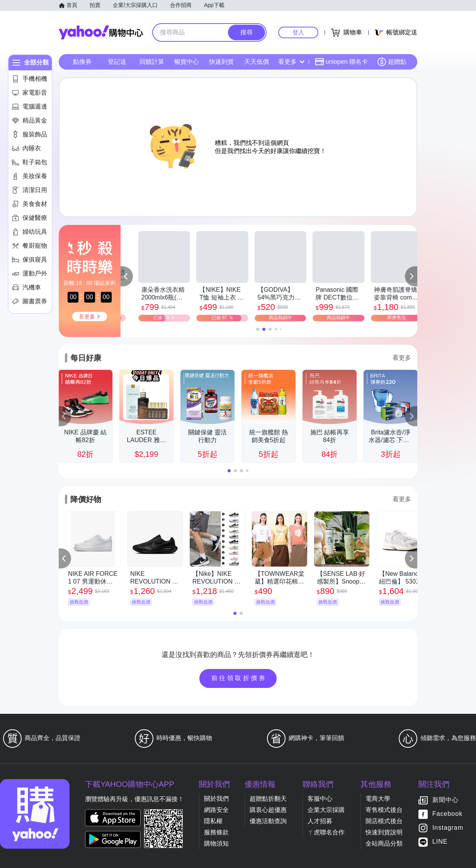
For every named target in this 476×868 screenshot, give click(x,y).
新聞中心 (445, 800)
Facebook (447, 814)
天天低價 (257, 62)
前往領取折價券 (239, 678)
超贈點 (392, 62)
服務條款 (216, 832)
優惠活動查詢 (268, 821)
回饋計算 (152, 62)
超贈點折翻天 (268, 799)
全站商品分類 (384, 843)
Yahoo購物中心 (101, 32)
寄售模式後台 (384, 810)
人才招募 (320, 821)
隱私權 (213, 821)
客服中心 (320, 799)
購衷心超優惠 (268, 810)
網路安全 (216, 810)
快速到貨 (221, 62)
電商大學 (378, 799)
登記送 (117, 62)
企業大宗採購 (326, 810)
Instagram (448, 828)
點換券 (82, 62)
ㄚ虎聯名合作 (326, 832)
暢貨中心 (187, 62)
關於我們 (216, 799)
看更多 (291, 62)
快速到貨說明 (384, 832)
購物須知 (216, 843)
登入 (298, 32)
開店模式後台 (384, 821)
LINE (440, 842)
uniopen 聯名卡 (341, 62)
